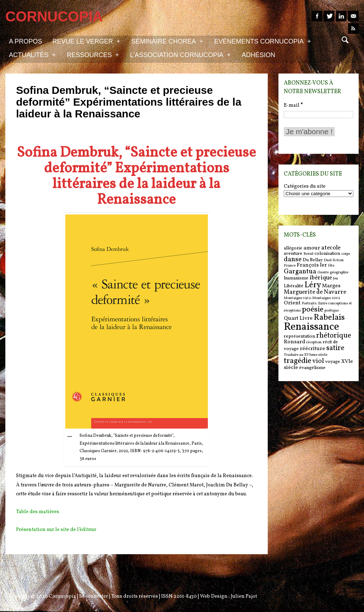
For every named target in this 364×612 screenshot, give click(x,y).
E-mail (293, 105)
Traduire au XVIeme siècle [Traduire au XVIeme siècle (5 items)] (306, 355)
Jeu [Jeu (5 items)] (335, 279)
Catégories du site (305, 187)
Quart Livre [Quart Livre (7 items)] (298, 318)
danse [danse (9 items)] (293, 259)
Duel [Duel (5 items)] (328, 260)
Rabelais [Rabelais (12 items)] (329, 318)
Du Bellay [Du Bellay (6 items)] (313, 260)
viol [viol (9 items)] (318, 361)
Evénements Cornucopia (263, 41)
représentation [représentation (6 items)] (299, 336)
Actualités (32, 55)
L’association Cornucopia (180, 55)
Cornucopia (62, 596)
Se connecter (94, 596)
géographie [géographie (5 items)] (339, 272)
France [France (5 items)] (290, 266)
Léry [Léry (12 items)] (313, 285)
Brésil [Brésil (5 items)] (308, 254)
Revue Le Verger (86, 41)
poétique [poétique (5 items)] (332, 311)
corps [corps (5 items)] (346, 254)
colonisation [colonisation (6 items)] (327, 254)
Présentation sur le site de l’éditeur (56, 530)
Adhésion (258, 55)
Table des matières (38, 512)
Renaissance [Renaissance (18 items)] (311, 327)
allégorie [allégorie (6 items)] (293, 248)
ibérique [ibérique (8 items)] (321, 278)
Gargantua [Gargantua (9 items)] (300, 272)
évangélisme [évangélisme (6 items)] (312, 368)
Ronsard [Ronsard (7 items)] (294, 342)
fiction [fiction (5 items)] (338, 260)
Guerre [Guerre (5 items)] (323, 272)
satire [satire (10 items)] (335, 348)
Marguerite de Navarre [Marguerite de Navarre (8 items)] (315, 292)
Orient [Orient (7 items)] (292, 303)
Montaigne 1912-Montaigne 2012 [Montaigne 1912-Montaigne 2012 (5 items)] (312, 298)
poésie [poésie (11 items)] (313, 310)
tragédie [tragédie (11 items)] (298, 361)
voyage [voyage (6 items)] (333, 362)
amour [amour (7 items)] (312, 248)
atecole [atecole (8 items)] (331, 248)
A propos (25, 41)
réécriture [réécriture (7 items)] (312, 349)
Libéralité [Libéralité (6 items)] (294, 286)
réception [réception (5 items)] (314, 342)
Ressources (93, 55)
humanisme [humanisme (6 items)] (296, 278)
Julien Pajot (244, 596)
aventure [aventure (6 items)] (293, 254)
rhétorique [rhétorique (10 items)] (334, 336)
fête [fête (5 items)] (331, 266)
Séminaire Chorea (167, 41)
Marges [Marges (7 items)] (331, 286)
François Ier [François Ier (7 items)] (312, 265)
